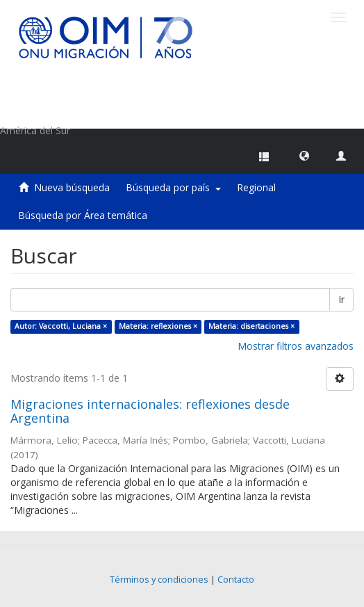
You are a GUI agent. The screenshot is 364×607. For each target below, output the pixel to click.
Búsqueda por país (173, 187)
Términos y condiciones (159, 580)
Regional (256, 187)
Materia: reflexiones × (158, 326)
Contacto (236, 580)
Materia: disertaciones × (251, 326)
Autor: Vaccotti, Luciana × (61, 326)
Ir (341, 299)
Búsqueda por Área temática (83, 215)
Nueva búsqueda (72, 187)
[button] (304, 155)
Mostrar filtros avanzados (296, 346)
